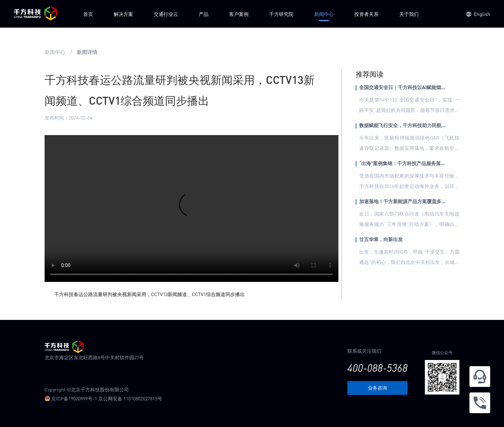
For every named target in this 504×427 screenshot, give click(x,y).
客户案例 (239, 14)
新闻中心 (324, 14)
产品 (204, 14)
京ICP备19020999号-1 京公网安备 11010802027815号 (103, 398)
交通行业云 (166, 14)
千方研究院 (281, 14)
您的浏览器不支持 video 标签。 (192, 208)
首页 (88, 14)
